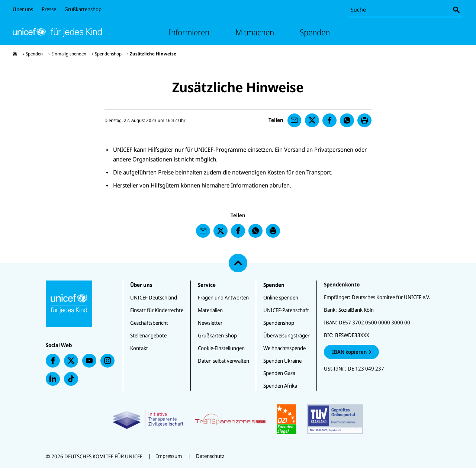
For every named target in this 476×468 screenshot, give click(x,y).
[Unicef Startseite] (57, 32)
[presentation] (15, 54)
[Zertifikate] (238, 419)
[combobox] (405, 10)
